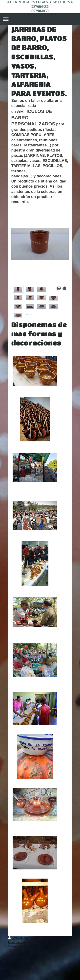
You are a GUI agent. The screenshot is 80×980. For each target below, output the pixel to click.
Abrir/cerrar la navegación (40, 19)
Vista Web (65, 938)
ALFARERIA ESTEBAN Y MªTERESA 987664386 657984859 (40, 7)
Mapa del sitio (17, 942)
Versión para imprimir (25, 938)
